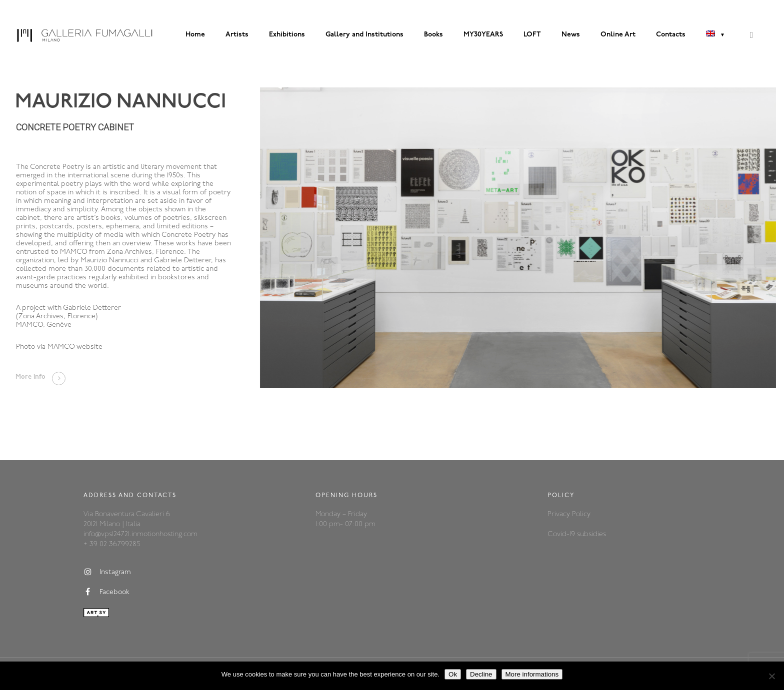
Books (433, 35)
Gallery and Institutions (364, 35)
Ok (453, 674)
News (571, 35)
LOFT (532, 35)
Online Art (618, 35)
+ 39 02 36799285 (112, 544)
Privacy (560, 514)
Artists (237, 35)
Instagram (107, 572)
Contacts (671, 35)
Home (195, 35)
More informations (532, 674)
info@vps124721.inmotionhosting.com (140, 534)
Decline (481, 674)
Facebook (106, 592)
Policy (581, 514)
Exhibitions (287, 35)
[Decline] (771, 676)
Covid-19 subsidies (577, 534)
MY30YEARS (483, 35)
